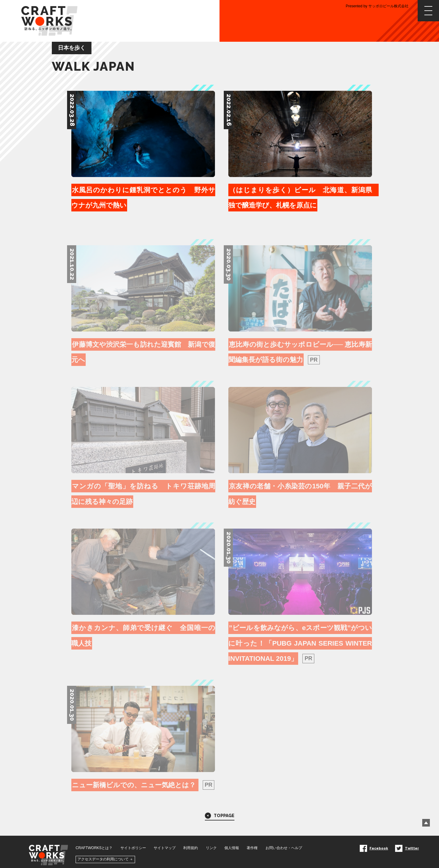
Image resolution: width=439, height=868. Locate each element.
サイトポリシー (133, 841)
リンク (211, 841)
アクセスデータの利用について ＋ (105, 853)
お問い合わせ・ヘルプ (284, 841)
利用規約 (191, 841)
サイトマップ (165, 841)
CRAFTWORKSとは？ (94, 841)
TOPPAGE (220, 809)
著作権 (252, 841)
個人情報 (232, 841)
